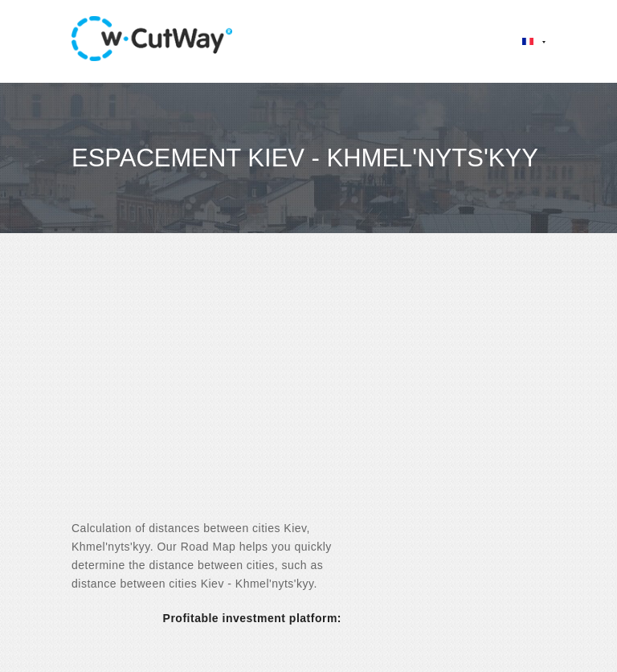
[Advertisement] (308, 391)
